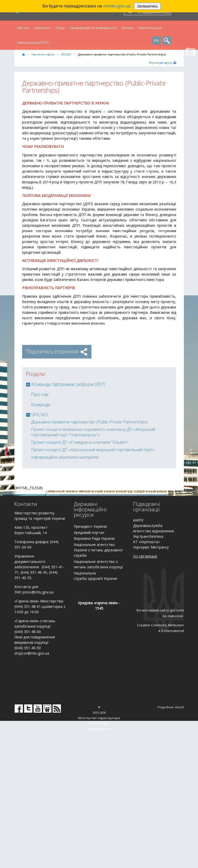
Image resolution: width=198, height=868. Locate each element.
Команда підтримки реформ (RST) (68, 384)
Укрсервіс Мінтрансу (151, 547)
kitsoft (180, 707)
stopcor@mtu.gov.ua (32, 653)
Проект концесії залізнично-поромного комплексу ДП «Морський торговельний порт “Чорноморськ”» (93, 432)
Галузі (60, 28)
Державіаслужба (148, 526)
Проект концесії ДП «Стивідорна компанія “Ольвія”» (80, 442)
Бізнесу (127, 28)
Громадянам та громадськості (93, 28)
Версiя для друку (163, 63)
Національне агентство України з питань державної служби (98, 550)
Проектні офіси (43, 54)
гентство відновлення (155, 531)
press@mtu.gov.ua (38, 592)
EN (156, 40)
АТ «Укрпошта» (146, 542)
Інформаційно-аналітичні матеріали (65, 457)
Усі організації (145, 556)
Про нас (23, 28)
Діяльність (43, 28)
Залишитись (147, 6)
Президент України (90, 526)
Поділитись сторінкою (57, 351)
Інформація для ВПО (33, 42)
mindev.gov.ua (117, 6)
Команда (41, 404)
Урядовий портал (89, 532)
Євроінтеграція (150, 28)
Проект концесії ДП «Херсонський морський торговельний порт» (93, 450)
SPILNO (66, 54)
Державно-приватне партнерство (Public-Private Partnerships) (89, 422)
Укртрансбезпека (148, 536)
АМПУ (138, 520)
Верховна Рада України (94, 538)
